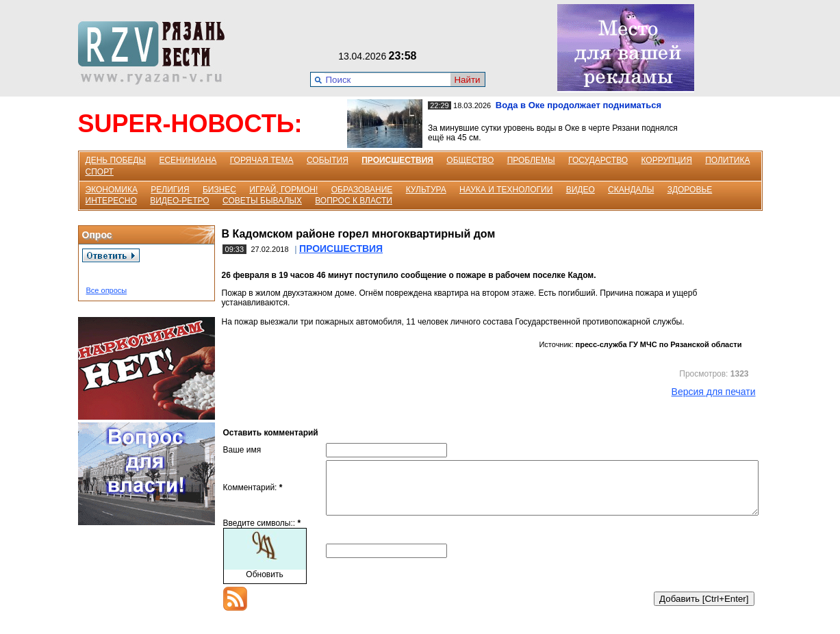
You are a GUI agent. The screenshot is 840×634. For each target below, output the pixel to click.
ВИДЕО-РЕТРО (180, 201)
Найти (467, 80)
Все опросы (107, 290)
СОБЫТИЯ (328, 160)
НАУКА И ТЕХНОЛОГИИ (506, 190)
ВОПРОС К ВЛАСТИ (354, 201)
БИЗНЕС (219, 190)
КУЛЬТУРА (426, 190)
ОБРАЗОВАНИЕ (362, 190)
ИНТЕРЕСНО (111, 201)
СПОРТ (100, 172)
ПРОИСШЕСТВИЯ (397, 160)
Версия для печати (714, 392)
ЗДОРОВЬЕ (690, 190)
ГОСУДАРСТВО (598, 160)
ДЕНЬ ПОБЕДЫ (116, 160)
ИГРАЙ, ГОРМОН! (283, 190)
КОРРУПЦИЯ (666, 160)
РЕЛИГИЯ (170, 190)
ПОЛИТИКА (727, 160)
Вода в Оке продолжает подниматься (578, 105)
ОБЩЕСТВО (470, 160)
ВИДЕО (581, 190)
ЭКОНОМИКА (112, 190)
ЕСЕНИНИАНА (188, 160)
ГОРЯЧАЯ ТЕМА (262, 160)
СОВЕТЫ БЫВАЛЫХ (262, 201)
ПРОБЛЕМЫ (531, 160)
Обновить (264, 585)
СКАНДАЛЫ (631, 190)
